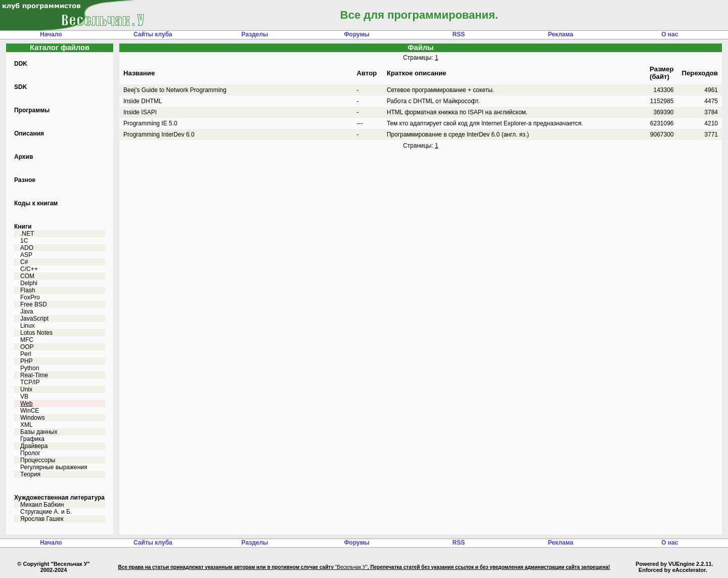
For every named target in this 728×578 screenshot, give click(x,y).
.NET (27, 234)
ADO (27, 248)
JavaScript (34, 319)
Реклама (561, 34)
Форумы (356, 34)
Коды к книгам (36, 203)
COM (27, 276)
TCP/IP (30, 382)
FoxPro (30, 297)
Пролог (30, 453)
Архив (24, 157)
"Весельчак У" (351, 567)
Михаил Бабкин (42, 505)
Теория (30, 474)
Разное (25, 180)
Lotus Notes (36, 333)
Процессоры (38, 460)
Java (27, 312)
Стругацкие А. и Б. (46, 512)
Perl (26, 354)
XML (27, 425)
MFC (27, 340)
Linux (28, 326)
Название (139, 73)
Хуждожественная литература (59, 498)
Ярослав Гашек (42, 519)
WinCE (30, 411)
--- (359, 123)
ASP (26, 255)
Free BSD (34, 304)
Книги (23, 227)
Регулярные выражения (54, 467)
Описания (29, 134)
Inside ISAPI (140, 112)
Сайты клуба (153, 34)
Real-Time (34, 375)
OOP (27, 347)
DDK (21, 64)
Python (30, 368)
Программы (32, 110)
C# (24, 262)
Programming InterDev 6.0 (159, 135)
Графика (32, 439)
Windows (33, 418)
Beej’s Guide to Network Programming (175, 90)
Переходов (700, 73)
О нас (670, 34)
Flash (28, 290)
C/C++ (29, 269)
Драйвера (34, 446)
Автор (367, 73)
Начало (51, 34)
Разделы (255, 34)
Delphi (29, 283)
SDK (20, 87)
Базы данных (39, 432)
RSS (459, 34)
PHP (27, 361)
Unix (26, 389)
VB (24, 396)
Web (26, 404)
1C (24, 241)
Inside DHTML (143, 101)
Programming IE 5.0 (150, 123)
